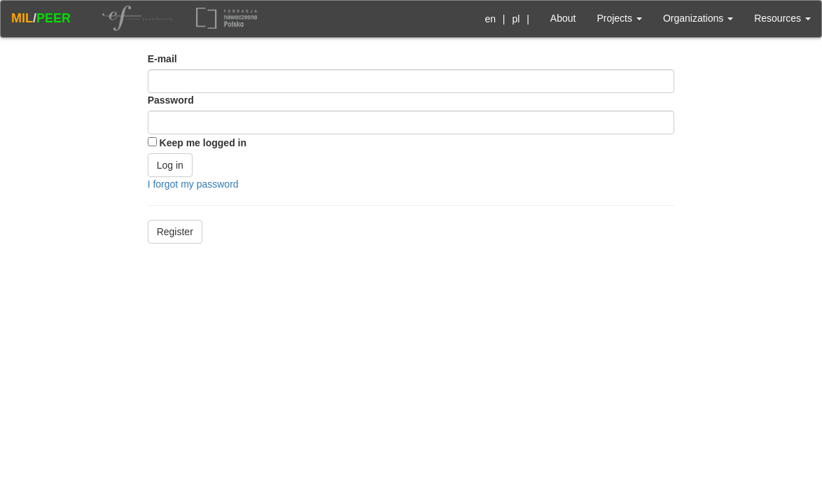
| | (504, 19)
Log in (170, 165)
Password (171, 100)
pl (516, 19)
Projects (619, 18)
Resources (782, 18)
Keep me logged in (203, 143)
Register (175, 232)
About (563, 18)
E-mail (162, 59)
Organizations (698, 18)
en (490, 19)
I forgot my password (193, 184)
